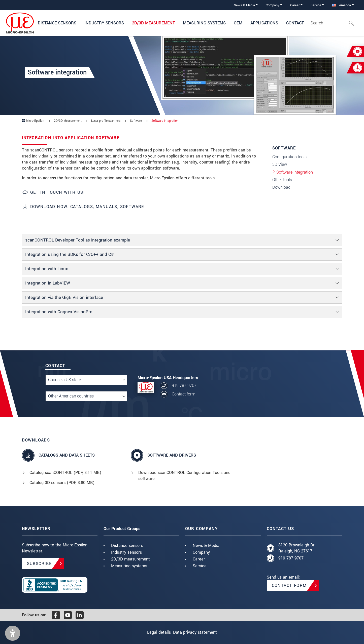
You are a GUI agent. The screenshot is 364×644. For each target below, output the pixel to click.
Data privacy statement (199, 632)
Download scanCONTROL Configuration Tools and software (184, 476)
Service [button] (316, 5)
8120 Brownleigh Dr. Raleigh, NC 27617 (297, 548)
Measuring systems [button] (204, 23)
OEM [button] (238, 23)
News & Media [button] (244, 5)
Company (201, 552)
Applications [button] (264, 23)
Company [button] (272, 5)
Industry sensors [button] (104, 23)
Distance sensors (127, 546)
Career (199, 559)
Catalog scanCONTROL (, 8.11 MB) (65, 473)
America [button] (341, 5)
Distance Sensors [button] (57, 23)
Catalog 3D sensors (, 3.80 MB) (62, 483)
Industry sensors (126, 552)
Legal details (155, 632)
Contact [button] (295, 23)
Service (200, 566)
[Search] (333, 23)
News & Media (206, 546)
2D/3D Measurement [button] (153, 23)
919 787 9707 (184, 386)
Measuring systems (129, 566)
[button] (13, 633)
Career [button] (295, 5)
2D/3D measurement (130, 559)
